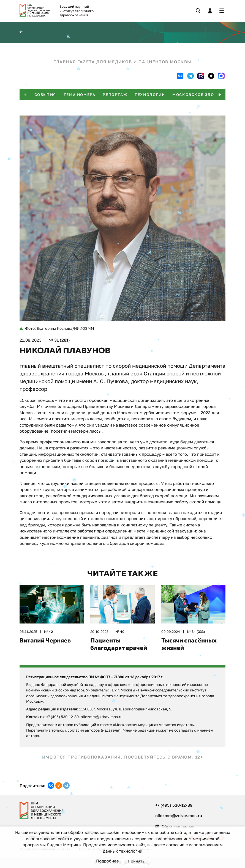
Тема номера (80, 95)
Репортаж (115, 95)
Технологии (150, 95)
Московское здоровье (200, 95)
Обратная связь (175, 826)
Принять (136, 861)
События (45, 95)
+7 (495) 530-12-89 (174, 805)
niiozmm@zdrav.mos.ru (179, 815)
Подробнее (107, 861)
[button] (220, 95)
